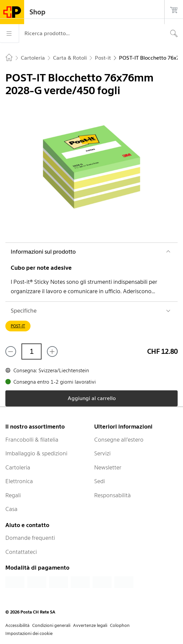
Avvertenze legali (90, 625)
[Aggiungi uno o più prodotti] (52, 351)
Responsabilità (112, 495)
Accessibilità (17, 625)
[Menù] (9, 34)
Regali (13, 495)
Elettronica (19, 481)
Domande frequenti (30, 538)
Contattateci (21, 552)
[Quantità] (32, 351)
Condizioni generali (51, 625)
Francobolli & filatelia (32, 440)
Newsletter (108, 467)
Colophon (120, 625)
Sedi (100, 481)
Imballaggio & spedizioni (36, 453)
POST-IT (18, 326)
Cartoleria (18, 467)
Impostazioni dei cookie (29, 633)
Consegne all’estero (119, 440)
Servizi (102, 453)
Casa (11, 509)
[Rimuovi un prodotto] (11, 351)
